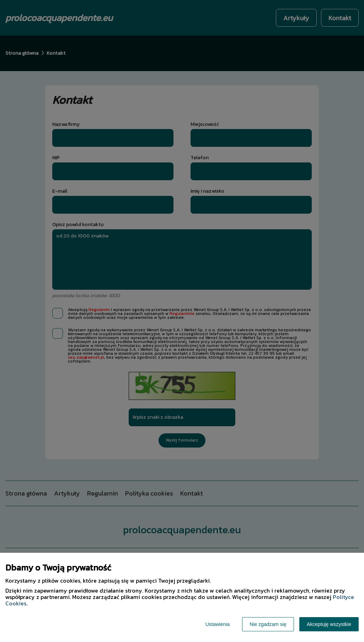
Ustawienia (218, 624)
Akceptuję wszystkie (329, 624)
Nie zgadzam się (268, 624)
